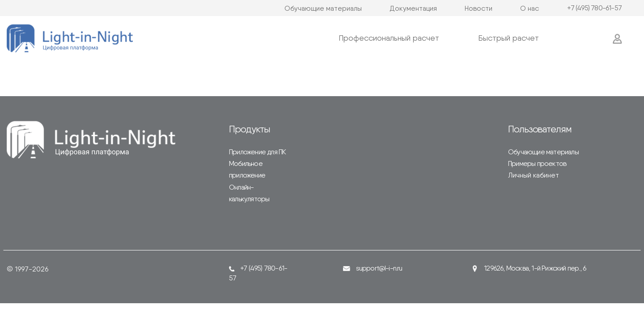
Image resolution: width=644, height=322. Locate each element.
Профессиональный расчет (389, 38)
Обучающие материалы (323, 8)
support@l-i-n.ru (373, 268)
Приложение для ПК (257, 152)
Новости (479, 8)
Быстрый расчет (508, 38)
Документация (413, 8)
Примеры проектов (537, 163)
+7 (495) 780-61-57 (594, 8)
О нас (530, 8)
